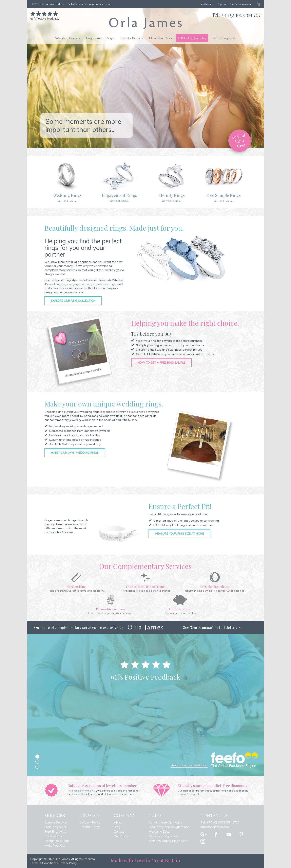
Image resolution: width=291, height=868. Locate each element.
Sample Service (56, 822)
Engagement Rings (100, 38)
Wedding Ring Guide (163, 836)
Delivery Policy (90, 822)
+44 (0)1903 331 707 (241, 15)
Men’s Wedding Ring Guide (168, 841)
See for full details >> (213, 627)
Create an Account (241, 4)
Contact (120, 831)
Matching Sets (159, 831)
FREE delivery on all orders (48, 4)
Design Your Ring (57, 841)
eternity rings (107, 284)
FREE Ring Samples (192, 38)
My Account (207, 4)
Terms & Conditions (43, 863)
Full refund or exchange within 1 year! (90, 4)
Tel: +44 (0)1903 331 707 (220, 822)
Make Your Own (160, 38)
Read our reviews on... (189, 765)
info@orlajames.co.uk (216, 827)
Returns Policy (90, 827)
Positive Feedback (45, 16)
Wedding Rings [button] (68, 38)
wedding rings (58, 284)
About (118, 822)
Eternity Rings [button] (131, 38)
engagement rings (82, 284)
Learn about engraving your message (111, 613)
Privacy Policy (68, 863)
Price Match (53, 836)
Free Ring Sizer (55, 827)
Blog (117, 827)
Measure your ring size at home (179, 534)
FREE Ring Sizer (224, 38)
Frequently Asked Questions (169, 827)
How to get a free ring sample (161, 363)
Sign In (222, 4)
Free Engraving (55, 831)
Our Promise (123, 836)
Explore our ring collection (73, 301)
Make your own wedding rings (75, 453)
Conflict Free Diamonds (165, 822)
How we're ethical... (189, 794)
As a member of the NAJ (82, 791)
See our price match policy (180, 613)
